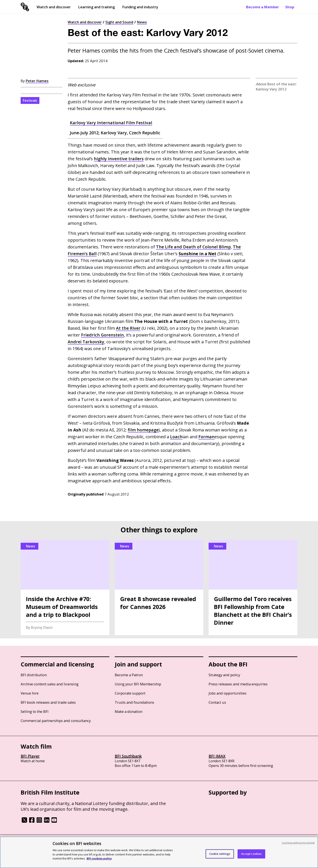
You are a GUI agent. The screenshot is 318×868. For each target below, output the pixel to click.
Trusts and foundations (134, 702)
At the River (128, 328)
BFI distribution (34, 675)
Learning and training (96, 7)
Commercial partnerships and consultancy (56, 721)
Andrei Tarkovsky (86, 342)
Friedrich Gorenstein (103, 335)
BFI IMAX (217, 756)
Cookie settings (220, 854)
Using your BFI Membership (138, 684)
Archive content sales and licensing (50, 684)
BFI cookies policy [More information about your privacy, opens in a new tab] (99, 858)
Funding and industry (140, 7)
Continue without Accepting (298, 843)
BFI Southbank (128, 756)
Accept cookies (251, 854)
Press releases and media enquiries (238, 684)
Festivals (30, 100)
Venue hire (30, 693)
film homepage (143, 430)
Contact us (217, 702)
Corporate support (130, 693)
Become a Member (262, 7)
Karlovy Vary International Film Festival (111, 123)
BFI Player (30, 756)
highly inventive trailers (119, 159)
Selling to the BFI (35, 711)
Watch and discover (54, 7)
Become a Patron (129, 675)
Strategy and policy (224, 675)
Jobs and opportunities (228, 693)
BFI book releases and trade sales (48, 702)
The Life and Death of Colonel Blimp (194, 247)
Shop (290, 7)
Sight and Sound (119, 22)
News (142, 22)
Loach (176, 437)
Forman (206, 437)
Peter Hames (37, 81)
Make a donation (129, 711)
